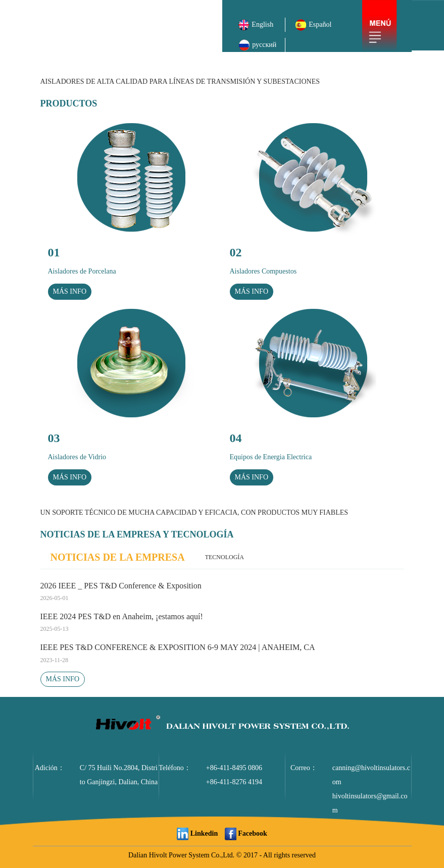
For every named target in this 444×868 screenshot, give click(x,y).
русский (257, 45)
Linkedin (197, 833)
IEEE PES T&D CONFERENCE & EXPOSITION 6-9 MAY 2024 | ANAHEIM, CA (222, 655)
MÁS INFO (63, 679)
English (257, 24)
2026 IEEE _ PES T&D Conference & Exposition (222, 593)
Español (313, 24)
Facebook (246, 833)
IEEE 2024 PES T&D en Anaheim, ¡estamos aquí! (222, 624)
